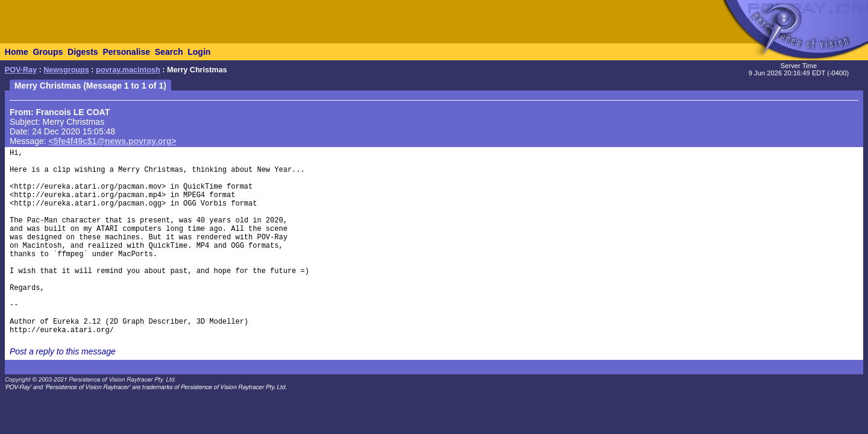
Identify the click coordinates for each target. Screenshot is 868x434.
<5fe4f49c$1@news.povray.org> (113, 141)
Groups (48, 52)
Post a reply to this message (63, 351)
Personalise (126, 52)
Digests (83, 52)
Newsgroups (66, 70)
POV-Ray (21, 70)
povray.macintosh (128, 70)
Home (17, 52)
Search (169, 52)
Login (199, 52)
